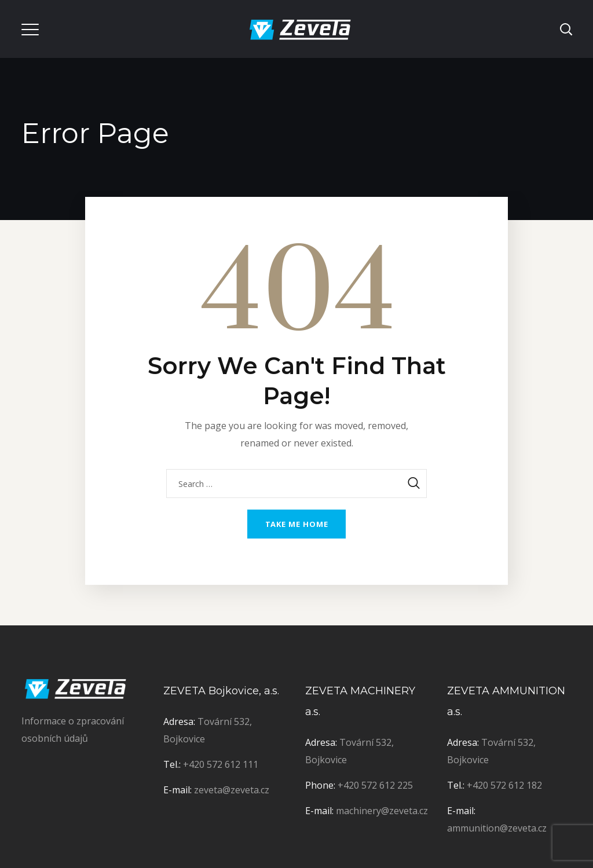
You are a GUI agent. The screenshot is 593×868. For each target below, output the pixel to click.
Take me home (297, 524)
